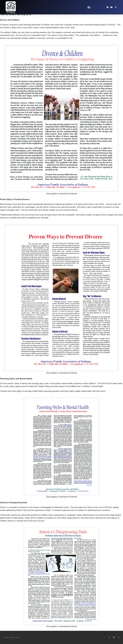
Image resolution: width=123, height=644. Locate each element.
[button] (89, 7)
